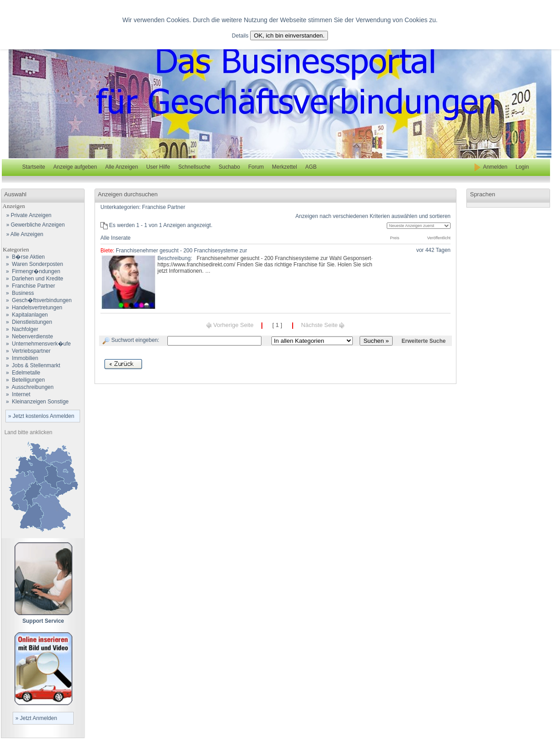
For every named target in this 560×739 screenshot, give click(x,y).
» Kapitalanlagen (25, 315)
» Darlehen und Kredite (32, 279)
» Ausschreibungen (27, 387)
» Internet (16, 394)
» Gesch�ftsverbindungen (36, 300)
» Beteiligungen (23, 380)
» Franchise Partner (28, 286)
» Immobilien (20, 358)
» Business (18, 293)
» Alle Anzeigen (23, 234)
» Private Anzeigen (27, 215)
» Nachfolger (20, 329)
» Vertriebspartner (26, 351)
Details (240, 36)
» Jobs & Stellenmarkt (31, 365)
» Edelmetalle (21, 373)
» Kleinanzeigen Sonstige (35, 402)
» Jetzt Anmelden (36, 718)
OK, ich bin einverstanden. (289, 36)
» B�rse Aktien (23, 257)
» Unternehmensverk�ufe (36, 344)
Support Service (43, 621)
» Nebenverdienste (27, 336)
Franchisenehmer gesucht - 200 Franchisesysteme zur (181, 251)
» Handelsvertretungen (32, 308)
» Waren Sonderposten (32, 264)
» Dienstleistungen (27, 322)
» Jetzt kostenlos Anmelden (41, 416)
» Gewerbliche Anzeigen (34, 225)
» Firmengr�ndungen (31, 271)
